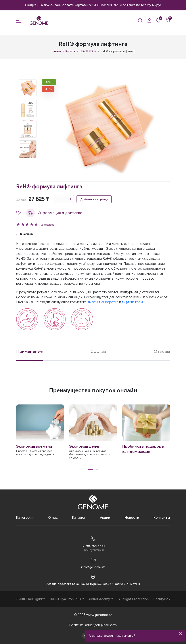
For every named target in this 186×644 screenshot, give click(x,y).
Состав (98, 351)
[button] (91, 469)
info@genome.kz (93, 567)
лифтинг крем (132, 302)
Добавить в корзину (94, 199)
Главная (56, 51)
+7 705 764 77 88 (93, 546)
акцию (129, 636)
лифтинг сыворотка (103, 302)
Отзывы (162, 351)
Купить (70, 51)
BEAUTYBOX (88, 51)
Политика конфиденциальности (93, 625)
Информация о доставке (54, 213)
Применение (29, 351)
